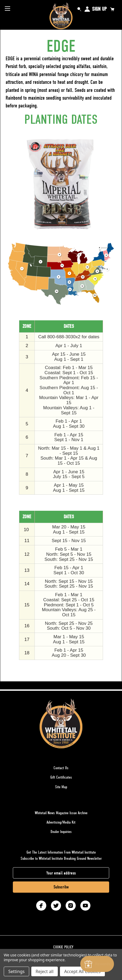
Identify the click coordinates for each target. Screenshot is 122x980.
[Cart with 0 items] (112, 9)
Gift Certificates (61, 777)
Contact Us (61, 768)
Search (79, 9)
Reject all (45, 971)
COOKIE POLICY (63, 947)
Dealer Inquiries (61, 832)
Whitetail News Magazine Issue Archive (61, 813)
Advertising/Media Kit (61, 822)
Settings (16, 971)
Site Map (61, 787)
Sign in (87, 9)
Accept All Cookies (82, 971)
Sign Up (99, 9)
